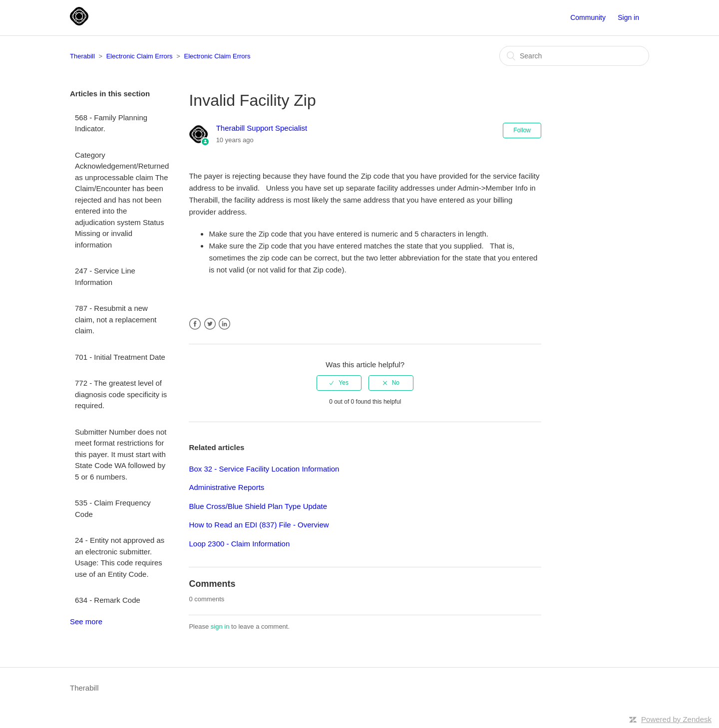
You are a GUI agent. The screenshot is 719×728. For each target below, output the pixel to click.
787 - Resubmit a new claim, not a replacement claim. (116, 319)
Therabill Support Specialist (262, 128)
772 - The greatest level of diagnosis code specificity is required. (121, 394)
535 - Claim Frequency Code (113, 508)
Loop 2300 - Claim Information (239, 544)
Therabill (82, 56)
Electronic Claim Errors (140, 56)
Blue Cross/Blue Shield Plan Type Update (258, 506)
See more (86, 621)
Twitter (210, 324)
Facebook (195, 324)
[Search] (574, 56)
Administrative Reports (226, 487)
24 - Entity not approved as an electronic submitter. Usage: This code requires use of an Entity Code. (120, 557)
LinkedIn (224, 324)
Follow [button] (522, 130)
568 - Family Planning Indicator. (111, 123)
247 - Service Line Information (105, 276)
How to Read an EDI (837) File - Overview (259, 525)
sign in (220, 626)
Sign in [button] (628, 17)
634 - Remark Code (108, 600)
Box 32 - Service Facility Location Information (264, 469)
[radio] (339, 383)
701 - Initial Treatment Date (120, 357)
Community (588, 17)
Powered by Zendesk (676, 719)
